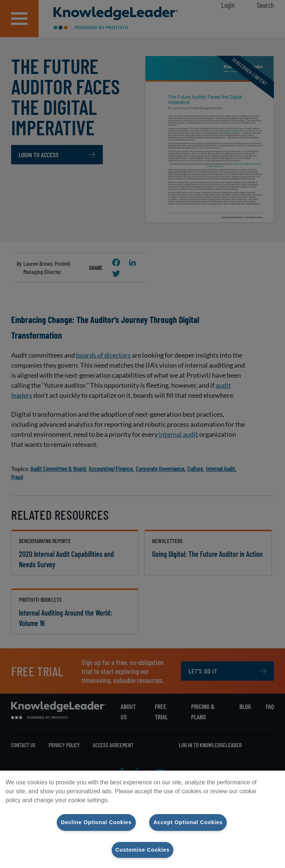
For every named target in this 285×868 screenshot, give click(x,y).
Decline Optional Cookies (96, 822)
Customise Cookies (142, 850)
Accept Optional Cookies (188, 822)
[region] (142, 819)
